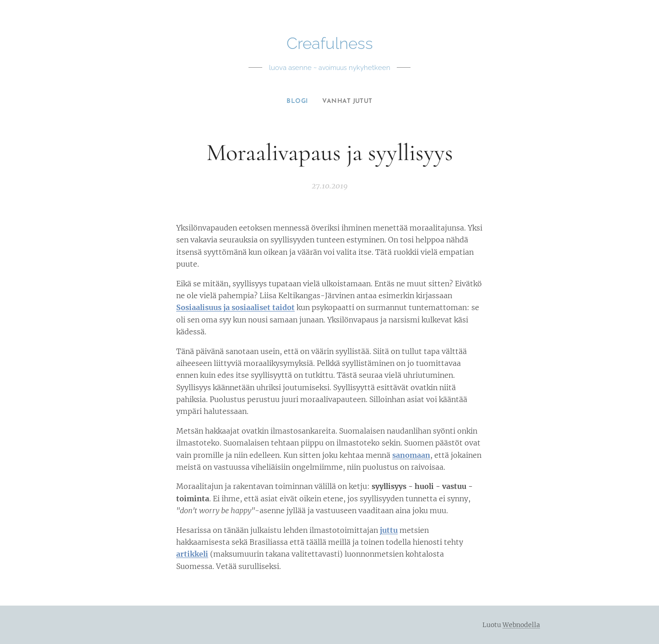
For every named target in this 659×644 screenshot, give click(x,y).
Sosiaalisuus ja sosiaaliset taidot (235, 308)
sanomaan (411, 455)
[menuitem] (296, 102)
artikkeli (192, 554)
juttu (389, 530)
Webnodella (521, 625)
